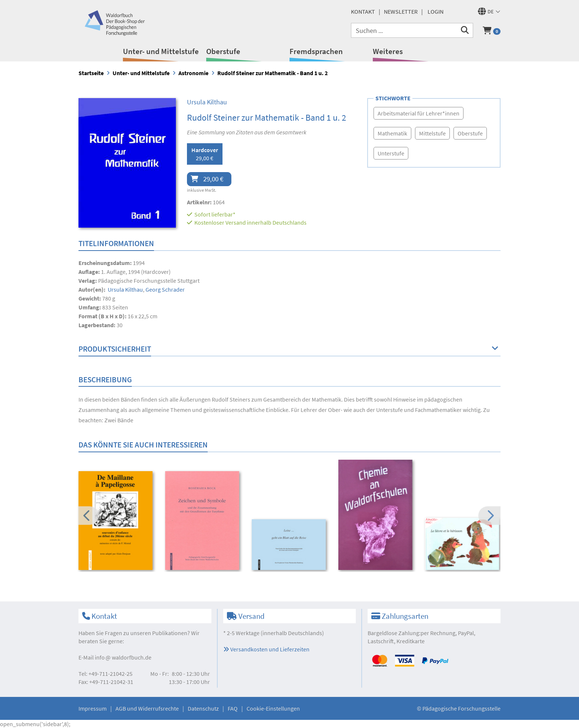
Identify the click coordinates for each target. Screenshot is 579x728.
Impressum (93, 708)
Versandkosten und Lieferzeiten (266, 649)
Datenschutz (203, 708)
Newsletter (401, 11)
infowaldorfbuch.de (123, 657)
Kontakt (363, 11)
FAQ (233, 708)
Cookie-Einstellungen (273, 708)
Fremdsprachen (316, 51)
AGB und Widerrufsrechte (147, 708)
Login (436, 11)
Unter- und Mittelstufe (161, 51)
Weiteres (388, 51)
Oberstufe (223, 51)
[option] (117, 521)
